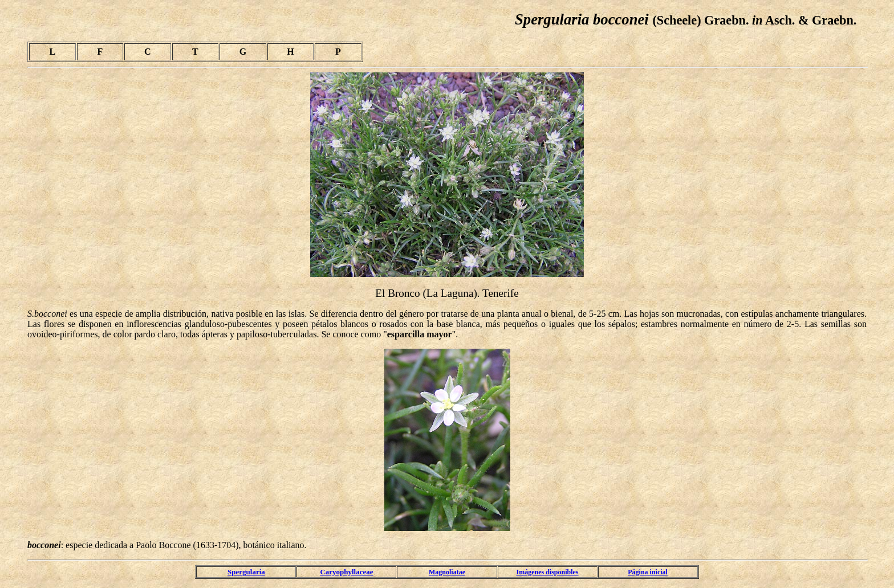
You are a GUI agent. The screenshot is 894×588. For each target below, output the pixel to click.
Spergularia (246, 572)
